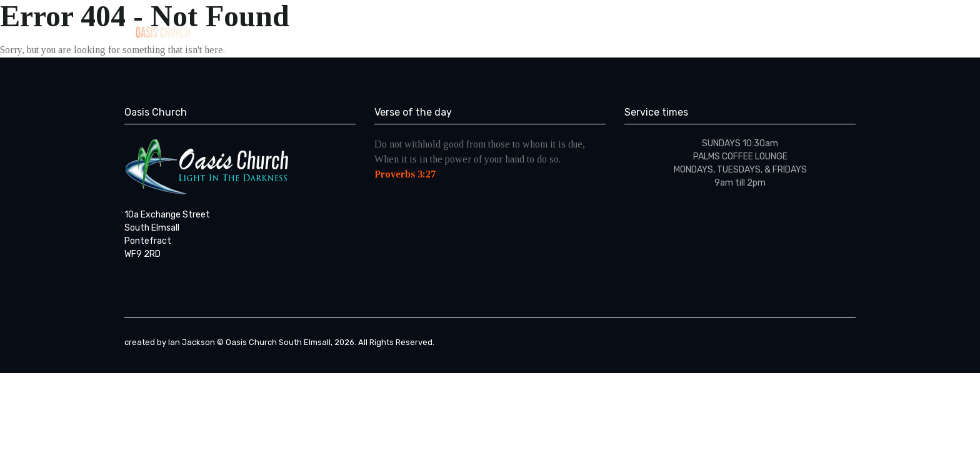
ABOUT (523, 31)
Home (466, 31)
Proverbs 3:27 (405, 174)
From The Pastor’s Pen (679, 31)
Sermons (587, 31)
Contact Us (778, 31)
